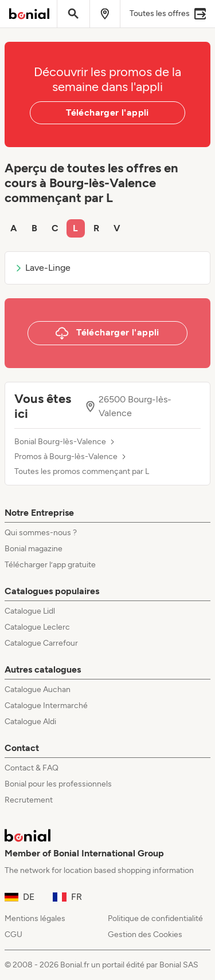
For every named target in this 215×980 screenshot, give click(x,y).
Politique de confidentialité (155, 918)
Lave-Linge (42, 268)
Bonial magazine (34, 549)
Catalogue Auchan (38, 689)
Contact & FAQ (32, 768)
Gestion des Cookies (145, 934)
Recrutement (29, 800)
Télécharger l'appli (107, 112)
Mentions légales (35, 918)
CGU (13, 934)
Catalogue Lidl (30, 611)
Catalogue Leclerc (37, 627)
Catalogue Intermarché (46, 706)
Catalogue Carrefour (41, 643)
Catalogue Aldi (30, 722)
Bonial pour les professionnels (58, 784)
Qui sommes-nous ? (41, 533)
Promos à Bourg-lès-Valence (66, 457)
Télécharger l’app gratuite (50, 565)
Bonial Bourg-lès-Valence (60, 442)
